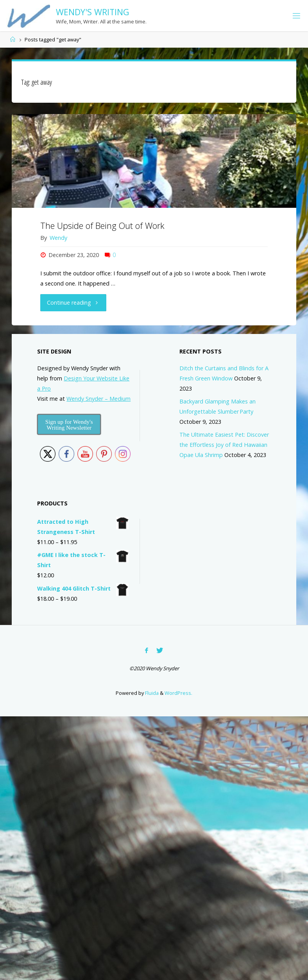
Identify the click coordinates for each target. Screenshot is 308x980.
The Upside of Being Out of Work (102, 226)
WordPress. (178, 693)
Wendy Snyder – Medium (98, 399)
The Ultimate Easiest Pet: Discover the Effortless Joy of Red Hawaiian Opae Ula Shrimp (224, 445)
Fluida (151, 693)
